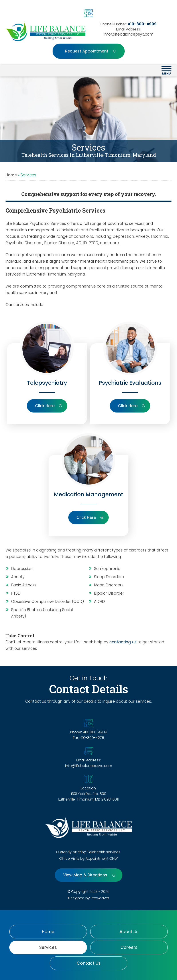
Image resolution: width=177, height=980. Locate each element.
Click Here (48, 406)
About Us (129, 932)
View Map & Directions (89, 875)
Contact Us (89, 963)
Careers (129, 947)
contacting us (123, 642)
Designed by (79, 898)
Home (11, 175)
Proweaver (100, 898)
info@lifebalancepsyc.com (129, 34)
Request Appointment (90, 51)
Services (48, 947)
